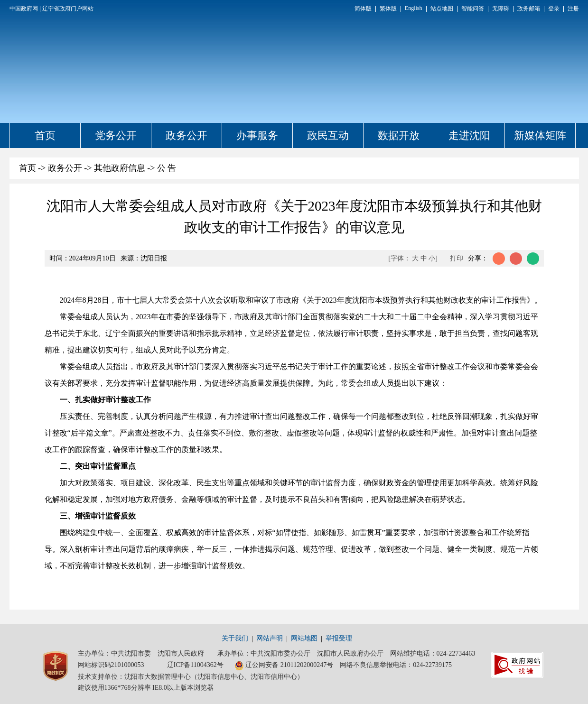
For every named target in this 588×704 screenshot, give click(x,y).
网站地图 (304, 638)
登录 (554, 9)
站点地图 (442, 9)
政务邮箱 (529, 9)
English (414, 8)
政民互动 (328, 135)
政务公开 (187, 135)
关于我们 (235, 638)
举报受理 (339, 638)
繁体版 (388, 9)
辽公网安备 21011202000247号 (284, 666)
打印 (457, 258)
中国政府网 (24, 9)
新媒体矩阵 (540, 135)
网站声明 (270, 638)
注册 (573, 9)
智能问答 (473, 9)
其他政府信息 (120, 168)
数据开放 (399, 135)
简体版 (363, 9)
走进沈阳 (469, 135)
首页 (45, 135)
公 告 (167, 168)
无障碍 (501, 9)
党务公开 (116, 135)
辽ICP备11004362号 (195, 665)
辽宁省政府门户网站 (68, 9)
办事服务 (257, 135)
